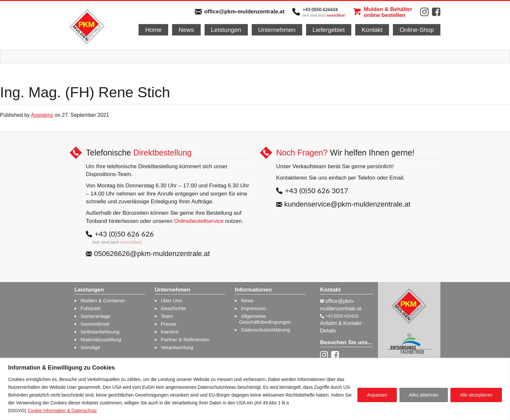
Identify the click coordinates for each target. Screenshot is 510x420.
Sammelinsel (95, 324)
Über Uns (171, 300)
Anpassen (377, 395)
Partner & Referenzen (185, 339)
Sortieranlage (96, 316)
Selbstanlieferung (100, 332)
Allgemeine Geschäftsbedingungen (265, 319)
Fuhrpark (91, 308)
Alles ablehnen (424, 395)
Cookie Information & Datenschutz (62, 411)
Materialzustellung (101, 339)
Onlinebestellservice (199, 221)
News (186, 30)
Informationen (253, 290)
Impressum (254, 308)
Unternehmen (277, 30)
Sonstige (90, 347)
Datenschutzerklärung (266, 330)
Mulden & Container (103, 300)
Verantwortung (177, 347)
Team (167, 316)
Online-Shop (417, 30)
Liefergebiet (329, 30)
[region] (255, 389)
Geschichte (173, 308)
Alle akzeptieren (476, 395)
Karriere (170, 332)
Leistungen (226, 30)
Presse (168, 324)
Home (153, 30)
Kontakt (372, 30)
